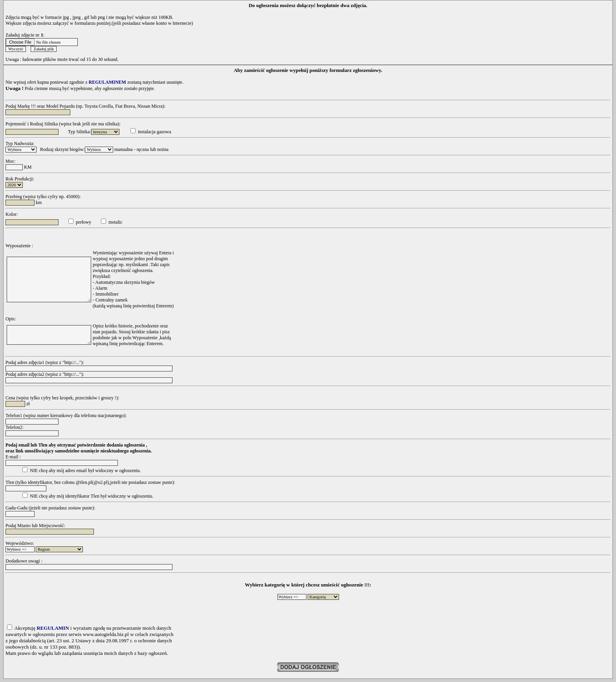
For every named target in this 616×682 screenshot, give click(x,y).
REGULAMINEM (107, 82)
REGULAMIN (53, 628)
